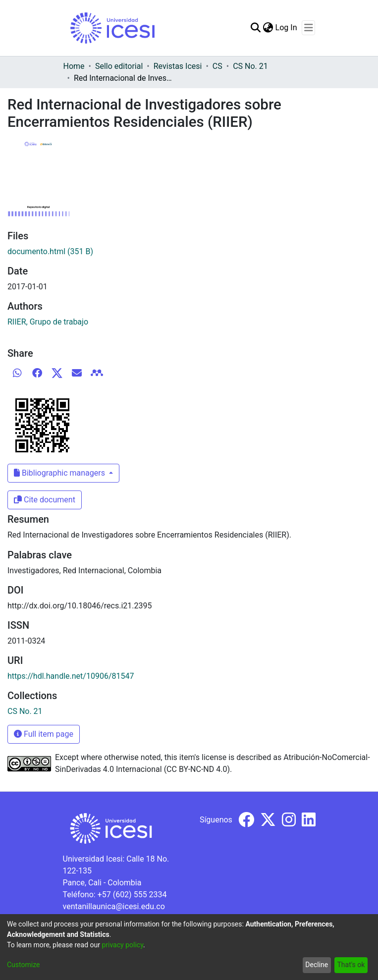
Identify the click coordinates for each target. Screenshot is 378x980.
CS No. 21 (250, 66)
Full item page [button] (44, 734)
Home (74, 66)
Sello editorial (119, 66)
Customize (23, 965)
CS (217, 66)
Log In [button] (287, 27)
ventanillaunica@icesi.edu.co (114, 906)
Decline (317, 965)
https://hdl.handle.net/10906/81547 (71, 676)
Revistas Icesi (178, 66)
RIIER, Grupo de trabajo (48, 322)
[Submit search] (256, 28)
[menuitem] (268, 28)
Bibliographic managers (60, 473)
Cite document (45, 500)
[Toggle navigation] (308, 28)
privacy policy (122, 945)
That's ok (351, 965)
